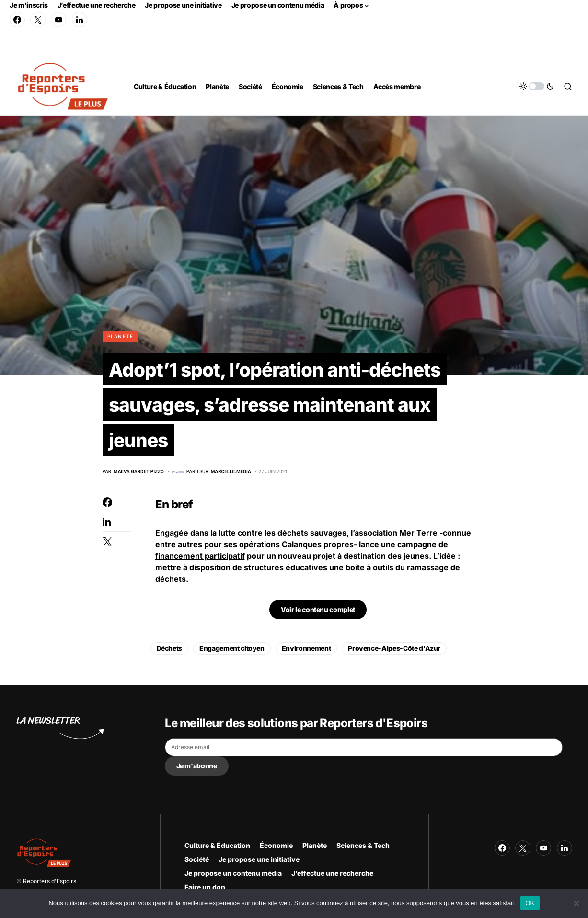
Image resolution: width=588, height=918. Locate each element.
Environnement (306, 651)
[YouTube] (58, 20)
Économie (276, 845)
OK (530, 903)
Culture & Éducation (217, 845)
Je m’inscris (29, 5)
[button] (537, 86)
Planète (121, 336)
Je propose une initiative (183, 5)
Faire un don (205, 887)
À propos (348, 5)
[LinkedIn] (80, 20)
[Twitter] (38, 20)
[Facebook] (17, 20)
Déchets (170, 651)
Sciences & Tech (363, 845)
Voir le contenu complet (318, 612)
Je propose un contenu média (278, 5)
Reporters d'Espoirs (50, 881)
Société (197, 859)
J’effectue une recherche (97, 5)
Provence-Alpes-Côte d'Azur (394, 651)
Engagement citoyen (232, 651)
